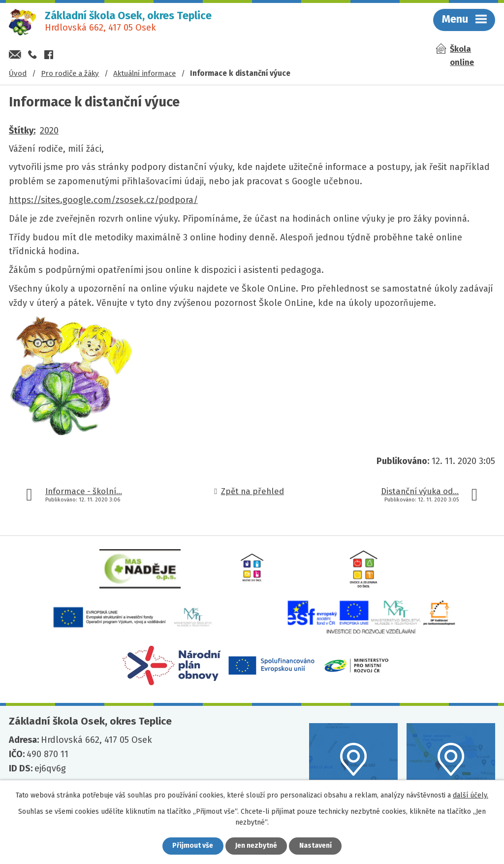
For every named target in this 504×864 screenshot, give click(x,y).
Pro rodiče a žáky (70, 73)
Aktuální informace (144, 73)
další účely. (471, 795)
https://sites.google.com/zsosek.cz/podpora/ (103, 200)
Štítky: (22, 131)
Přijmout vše (192, 846)
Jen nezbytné (256, 846)
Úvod (18, 73)
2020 (49, 131)
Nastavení (316, 846)
